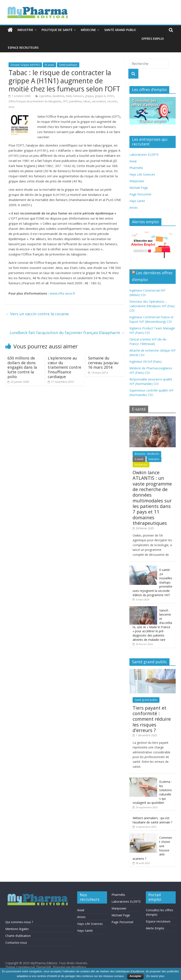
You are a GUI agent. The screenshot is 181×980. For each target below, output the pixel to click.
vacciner (112, 101)
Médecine (88, 30)
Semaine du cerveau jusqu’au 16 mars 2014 (103, 363)
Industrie (25, 30)
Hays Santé (137, 201)
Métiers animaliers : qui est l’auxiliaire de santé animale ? (152, 820)
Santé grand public (120, 30)
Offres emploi (153, 39)
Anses (134, 208)
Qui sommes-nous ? (19, 922)
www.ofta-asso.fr (62, 293)
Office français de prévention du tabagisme (35, 101)
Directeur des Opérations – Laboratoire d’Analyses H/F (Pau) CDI (152, 306)
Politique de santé (57, 30)
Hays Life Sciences (142, 174)
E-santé (139, 459)
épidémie (58, 96)
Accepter (135, 976)
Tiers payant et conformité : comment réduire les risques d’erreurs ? (152, 719)
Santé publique (68, 65)
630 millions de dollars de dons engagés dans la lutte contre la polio (22, 367)
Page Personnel (140, 194)
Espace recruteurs (23, 48)
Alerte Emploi (155, 928)
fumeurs (78, 96)
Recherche (141, 465)
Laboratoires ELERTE (144, 155)
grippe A (100, 96)
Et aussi (49, 65)
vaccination (99, 101)
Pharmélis (136, 168)
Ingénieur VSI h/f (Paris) (146, 362)
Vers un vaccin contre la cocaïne (37, 314)
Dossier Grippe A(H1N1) (25, 65)
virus (11, 107)
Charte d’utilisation (18, 936)
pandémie (75, 101)
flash (69, 96)
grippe (89, 96)
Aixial (133, 161)
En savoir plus (155, 976)
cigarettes (45, 96)
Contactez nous (16, 943)
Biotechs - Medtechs (147, 454)
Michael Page (139, 188)
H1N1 (110, 96)
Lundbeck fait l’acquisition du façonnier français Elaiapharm (67, 333)
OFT (65, 101)
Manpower (137, 181)
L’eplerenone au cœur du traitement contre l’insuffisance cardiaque (64, 367)
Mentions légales (17, 929)
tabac (87, 101)
